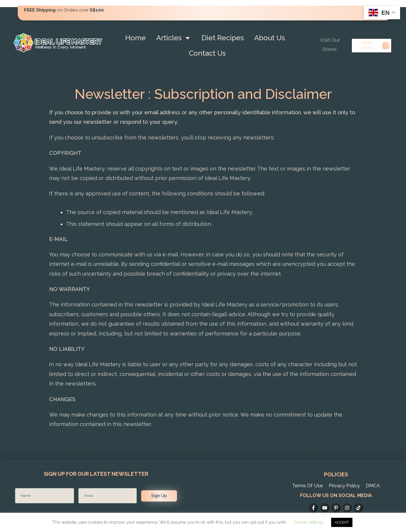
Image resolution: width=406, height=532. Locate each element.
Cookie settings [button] (309, 522)
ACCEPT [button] (342, 522)
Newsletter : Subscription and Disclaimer (203, 94)
